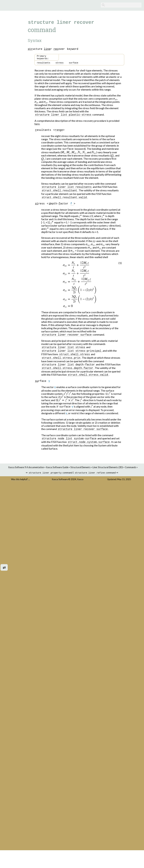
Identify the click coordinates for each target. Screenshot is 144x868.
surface (74, 64)
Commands (131, 473)
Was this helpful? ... (20, 485)
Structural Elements (80, 473)
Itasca (80, 485)
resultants (44, 64)
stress (60, 64)
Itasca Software (60, 485)
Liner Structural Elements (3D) (108, 473)
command (50, 478)
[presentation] (115, 100)
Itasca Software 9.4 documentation (26, 473)
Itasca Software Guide (57, 473)
